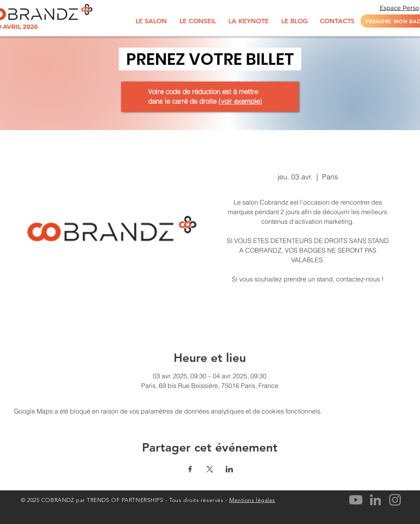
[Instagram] (395, 500)
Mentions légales (252, 500)
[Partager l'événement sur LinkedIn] (229, 469)
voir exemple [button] (240, 101)
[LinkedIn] (375, 500)
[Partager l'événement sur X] (210, 469)
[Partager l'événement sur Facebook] (190, 469)
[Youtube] (356, 500)
